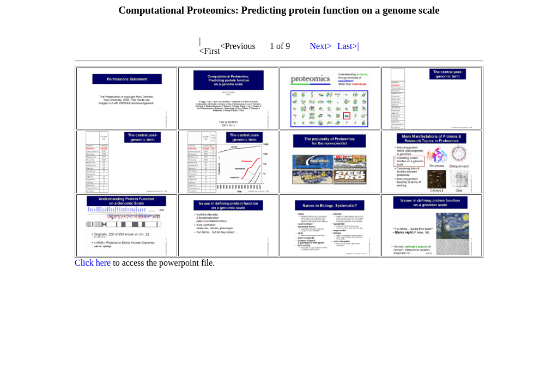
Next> (321, 46)
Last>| (348, 46)
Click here (93, 263)
